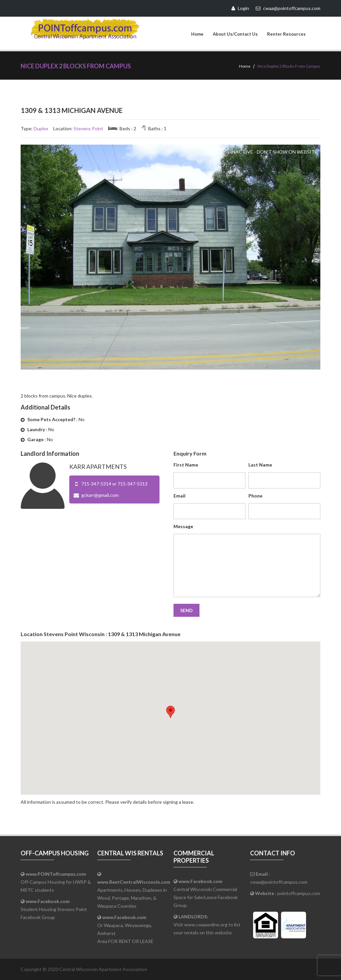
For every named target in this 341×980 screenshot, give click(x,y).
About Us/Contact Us (235, 34)
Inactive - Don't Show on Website (274, 152)
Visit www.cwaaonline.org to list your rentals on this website (207, 925)
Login (240, 8)
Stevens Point (88, 128)
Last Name (260, 465)
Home (197, 34)
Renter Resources (286, 34)
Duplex (41, 128)
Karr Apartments (98, 467)
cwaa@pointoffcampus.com (279, 882)
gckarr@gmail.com (100, 495)
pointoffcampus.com (299, 893)
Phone (255, 496)
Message (183, 526)
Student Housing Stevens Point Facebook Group (54, 909)
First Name (186, 465)
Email (179, 496)
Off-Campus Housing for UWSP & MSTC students (56, 882)
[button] (170, 712)
